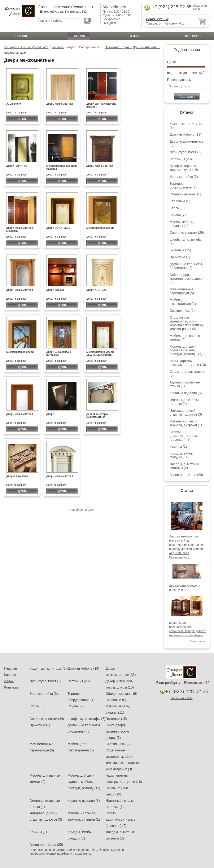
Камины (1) (178, 446)
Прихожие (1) (180, 257)
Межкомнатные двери (100, 228)
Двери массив (55, 290)
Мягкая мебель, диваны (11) (182, 224)
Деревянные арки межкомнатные (97, 416)
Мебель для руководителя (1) (183, 302)
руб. (202, 73)
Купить (22, 119)
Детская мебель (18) (185, 134)
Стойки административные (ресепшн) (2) (185, 436)
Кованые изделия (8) (186, 393)
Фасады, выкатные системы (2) (184, 466)
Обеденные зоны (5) (185, 194)
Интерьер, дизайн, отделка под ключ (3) (186, 413)
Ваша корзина (157, 19)
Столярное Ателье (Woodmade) (27, 47)
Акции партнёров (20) (186, 475)
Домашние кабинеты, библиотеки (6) (186, 266)
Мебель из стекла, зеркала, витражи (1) (186, 423)
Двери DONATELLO (58, 228)
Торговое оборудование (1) (183, 185)
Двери (50, 414)
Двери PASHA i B (17, 166)
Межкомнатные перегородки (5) (182, 291)
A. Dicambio (14, 104)
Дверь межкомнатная (60, 104)
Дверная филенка (17, 476)
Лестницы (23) (181, 159)
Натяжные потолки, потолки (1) (185, 402)
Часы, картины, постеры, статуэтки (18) (188, 363)
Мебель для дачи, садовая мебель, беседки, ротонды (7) (186, 350)
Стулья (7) (178, 215)
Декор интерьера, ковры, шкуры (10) (184, 168)
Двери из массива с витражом (59, 353)
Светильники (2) (182, 311)
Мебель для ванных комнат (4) (185, 338)
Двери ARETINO (96, 290)
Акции (135, 36)
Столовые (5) (180, 201)
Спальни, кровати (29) (187, 233)
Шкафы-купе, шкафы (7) (86, 719)
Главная (20, 36)
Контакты (193, 36)
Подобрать (187, 97)
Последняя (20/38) (82, 510)
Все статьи (198, 641)
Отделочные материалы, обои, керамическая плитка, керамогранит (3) (187, 323)
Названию (113, 47)
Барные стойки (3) (184, 177)
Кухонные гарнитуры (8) (48, 669)
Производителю (146, 47)
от (169, 73)
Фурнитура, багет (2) (185, 152)
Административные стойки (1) (185, 384)
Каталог (78, 36)
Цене (127, 47)
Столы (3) (177, 208)
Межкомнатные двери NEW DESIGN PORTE (100, 353)
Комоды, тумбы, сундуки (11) (182, 455)
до (185, 73)
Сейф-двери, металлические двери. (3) (187, 279)
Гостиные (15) (180, 250)
